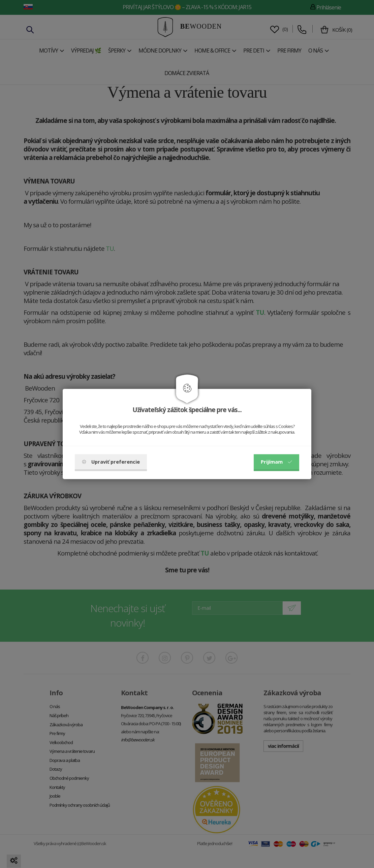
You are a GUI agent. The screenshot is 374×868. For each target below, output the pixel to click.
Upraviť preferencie (111, 462)
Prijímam (276, 462)
